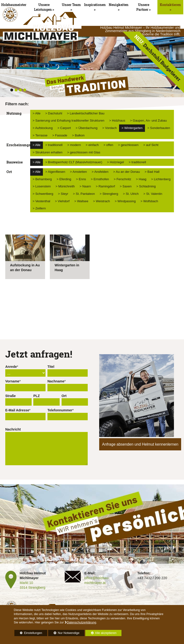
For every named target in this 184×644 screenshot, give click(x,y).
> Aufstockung (43, 128)
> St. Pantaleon (84, 194)
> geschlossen (128, 145)
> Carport (64, 128)
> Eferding (64, 179)
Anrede (11, 367)
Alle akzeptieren (101, 633)
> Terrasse (40, 135)
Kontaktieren (170, 5)
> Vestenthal (41, 201)
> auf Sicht (151, 145)
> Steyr (63, 194)
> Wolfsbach (149, 201)
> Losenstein (42, 186)
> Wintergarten (132, 128)
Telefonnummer (60, 410)
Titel (51, 367)
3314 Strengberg (32, 588)
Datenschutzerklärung (82, 622)
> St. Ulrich (131, 194)
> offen (108, 145)
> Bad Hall (152, 172)
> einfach (92, 145)
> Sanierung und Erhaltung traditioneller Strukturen (69, 120)
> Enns (81, 179)
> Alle (37, 113)
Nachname (56, 381)
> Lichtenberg (161, 179)
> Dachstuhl (54, 113)
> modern (74, 145)
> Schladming (146, 186)
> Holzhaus (117, 120)
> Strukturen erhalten (48, 152)
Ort (64, 396)
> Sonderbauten (159, 128)
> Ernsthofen (100, 179)
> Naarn (85, 186)
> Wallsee (81, 201)
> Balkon (78, 135)
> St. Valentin (153, 194)
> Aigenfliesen (55, 172)
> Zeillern (39, 208)
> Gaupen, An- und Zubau (148, 120)
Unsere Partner (143, 7)
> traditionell (54, 145)
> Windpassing (125, 201)
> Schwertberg (43, 194)
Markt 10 (26, 583)
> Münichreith (65, 186)
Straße (11, 396)
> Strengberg (109, 194)
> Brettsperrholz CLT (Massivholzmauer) (74, 162)
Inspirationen (95, 5)
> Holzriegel (116, 162)
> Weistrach (102, 201)
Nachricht (13, 429)
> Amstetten (78, 172)
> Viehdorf (62, 201)
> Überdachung (87, 128)
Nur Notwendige (64, 634)
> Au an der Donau (127, 172)
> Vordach (109, 128)
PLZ (36, 396)
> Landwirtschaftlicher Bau (86, 113)
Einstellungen (28, 634)
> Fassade (60, 135)
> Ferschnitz (123, 179)
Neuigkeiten (119, 5)
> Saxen (126, 186)
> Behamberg (42, 179)
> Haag (141, 179)
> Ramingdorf (105, 186)
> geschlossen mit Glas (84, 152)
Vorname (12, 381)
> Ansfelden (100, 172)
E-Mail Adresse (17, 410)
